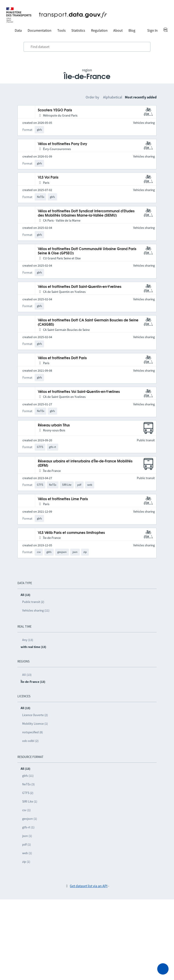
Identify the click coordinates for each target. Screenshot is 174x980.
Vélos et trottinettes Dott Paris (62, 358)
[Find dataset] (87, 47)
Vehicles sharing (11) (36, 610)
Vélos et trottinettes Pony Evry (63, 144)
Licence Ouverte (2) (35, 715)
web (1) (27, 853)
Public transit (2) (33, 602)
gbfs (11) (28, 776)
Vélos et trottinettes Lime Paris (63, 499)
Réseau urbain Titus (54, 425)
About (118, 30)
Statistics (78, 30)
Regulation (99, 30)
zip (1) (26, 862)
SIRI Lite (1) (30, 801)
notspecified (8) (33, 732)
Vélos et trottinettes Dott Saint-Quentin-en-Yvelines (80, 287)
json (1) (27, 836)
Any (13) (28, 640)
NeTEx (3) (28, 784)
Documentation (40, 30)
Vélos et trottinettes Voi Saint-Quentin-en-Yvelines (79, 392)
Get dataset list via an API (89, 886)
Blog (132, 30)
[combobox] (87, 47)
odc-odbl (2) (30, 741)
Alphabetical (113, 97)
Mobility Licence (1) (35, 724)
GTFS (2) (28, 793)
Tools (62, 30)
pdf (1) (27, 844)
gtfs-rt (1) (28, 827)
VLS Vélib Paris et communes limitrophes (71, 533)
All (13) (27, 675)
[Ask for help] (163, 969)
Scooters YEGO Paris (55, 110)
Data (18, 30)
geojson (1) (30, 819)
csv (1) (26, 810)
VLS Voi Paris (48, 178)
